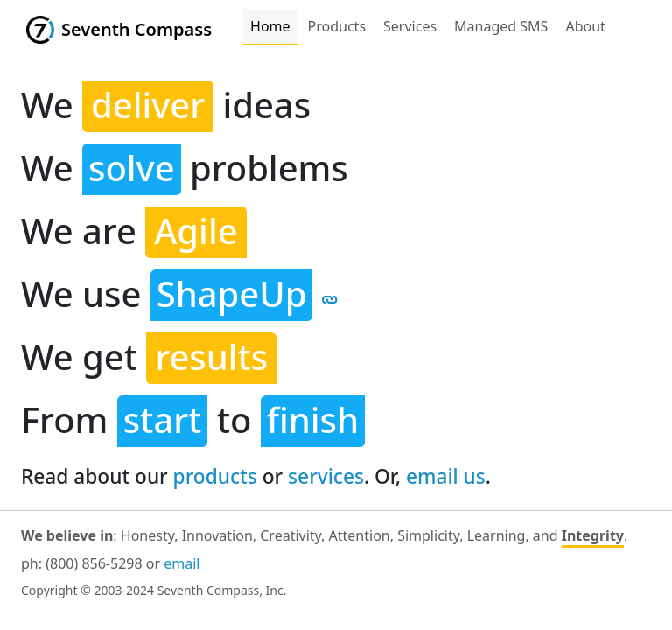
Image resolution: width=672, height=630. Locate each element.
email (182, 563)
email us (446, 476)
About (585, 26)
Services (410, 26)
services (326, 476)
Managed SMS (501, 26)
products (215, 476)
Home (270, 26)
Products (337, 26)
